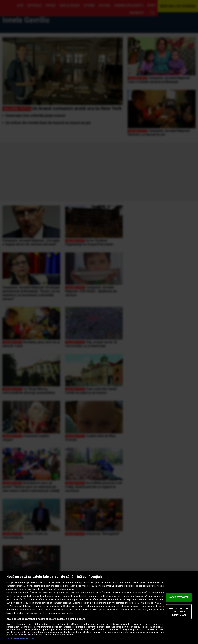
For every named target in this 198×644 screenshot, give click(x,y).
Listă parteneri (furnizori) (20, 638)
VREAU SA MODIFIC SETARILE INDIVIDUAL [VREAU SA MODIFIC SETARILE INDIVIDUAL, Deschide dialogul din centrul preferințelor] (179, 612)
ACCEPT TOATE (179, 597)
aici (136, 603)
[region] (99, 607)
